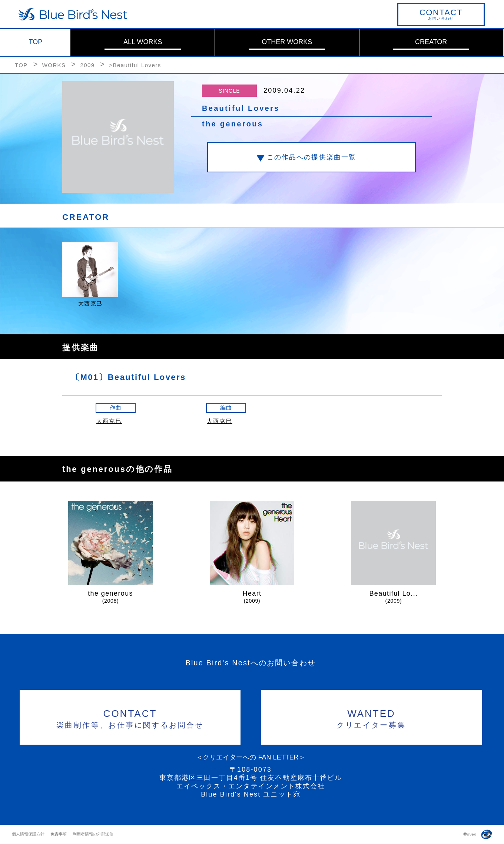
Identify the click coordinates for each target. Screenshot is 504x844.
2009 (87, 65)
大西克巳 (109, 421)
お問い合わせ (441, 14)
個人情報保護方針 (28, 834)
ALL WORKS (143, 42)
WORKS (54, 65)
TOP (36, 42)
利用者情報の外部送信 (93, 834)
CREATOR (431, 42)
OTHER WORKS (287, 42)
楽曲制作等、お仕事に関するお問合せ (130, 718)
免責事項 (59, 834)
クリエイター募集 (372, 718)
